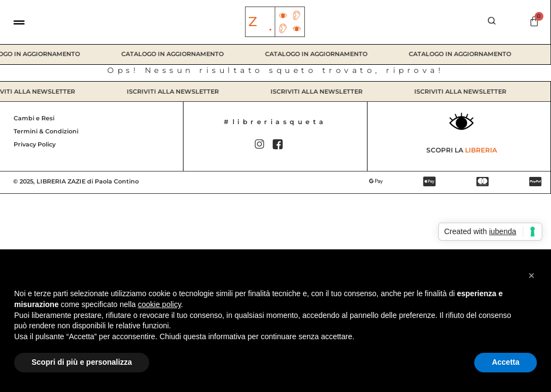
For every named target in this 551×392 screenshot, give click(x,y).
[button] (531, 275)
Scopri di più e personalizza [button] (82, 362)
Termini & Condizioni (46, 131)
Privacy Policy (35, 144)
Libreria (481, 150)
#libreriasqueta (275, 122)
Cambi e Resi (34, 118)
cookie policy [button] (159, 304)
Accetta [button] (506, 362)
